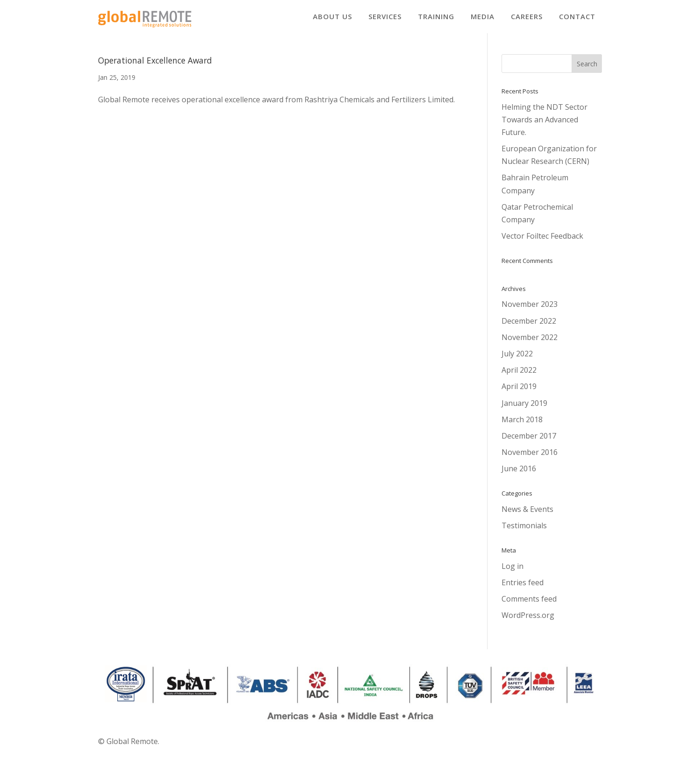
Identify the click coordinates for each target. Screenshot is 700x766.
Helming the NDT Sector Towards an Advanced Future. (544, 126)
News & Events (527, 515)
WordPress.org (528, 621)
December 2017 (529, 442)
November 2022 (530, 343)
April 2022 (519, 376)
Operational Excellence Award (155, 66)
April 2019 (519, 392)
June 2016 (519, 475)
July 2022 (517, 360)
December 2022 (529, 327)
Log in (513, 572)
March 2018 (522, 426)
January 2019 (524, 409)
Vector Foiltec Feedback (542, 242)
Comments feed (529, 605)
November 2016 (530, 458)
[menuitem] (332, 17)
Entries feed (523, 589)
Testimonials (524, 532)
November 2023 (530, 310)
